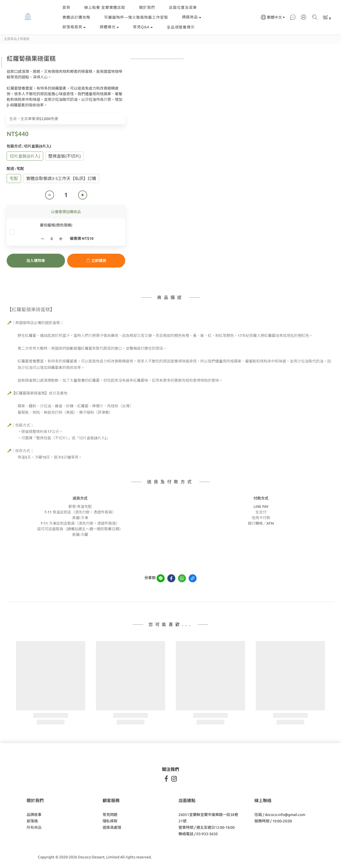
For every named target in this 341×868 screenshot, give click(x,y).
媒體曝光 (109, 27)
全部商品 (10, 39)
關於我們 (147, 7)
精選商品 (192, 17)
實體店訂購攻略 (76, 17)
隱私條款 (110, 821)
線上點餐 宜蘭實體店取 (105, 7)
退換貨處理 (112, 827)
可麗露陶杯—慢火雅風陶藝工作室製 (136, 17)
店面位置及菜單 (183, 7)
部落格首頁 (74, 27)
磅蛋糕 (25, 39)
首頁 (66, 7)
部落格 (32, 821)
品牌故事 (34, 815)
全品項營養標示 (181, 27)
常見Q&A (143, 27)
